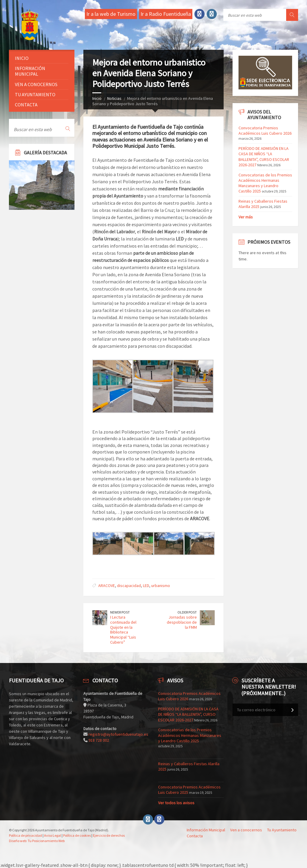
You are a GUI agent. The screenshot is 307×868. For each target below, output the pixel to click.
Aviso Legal (53, 835)
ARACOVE (107, 586)
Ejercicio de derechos (109, 835)
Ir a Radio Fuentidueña (166, 14)
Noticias (114, 98)
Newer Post (120, 612)
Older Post (187, 612)
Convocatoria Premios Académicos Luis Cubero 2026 (265, 131)
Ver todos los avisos (176, 803)
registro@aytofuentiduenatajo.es (118, 734)
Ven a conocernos (36, 84)
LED (146, 586)
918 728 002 (99, 740)
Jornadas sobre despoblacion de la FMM (182, 622)
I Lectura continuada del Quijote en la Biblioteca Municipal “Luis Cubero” (123, 630)
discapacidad (129, 586)
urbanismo (161, 586)
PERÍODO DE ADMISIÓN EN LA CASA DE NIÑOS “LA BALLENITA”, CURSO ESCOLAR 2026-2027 (264, 157)
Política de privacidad (25, 835)
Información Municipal (30, 71)
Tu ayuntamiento (35, 94)
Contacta (26, 105)
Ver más (246, 217)
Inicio (97, 98)
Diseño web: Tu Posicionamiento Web (37, 841)
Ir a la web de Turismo (111, 14)
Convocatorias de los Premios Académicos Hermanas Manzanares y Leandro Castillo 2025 (265, 183)
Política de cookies (77, 835)
